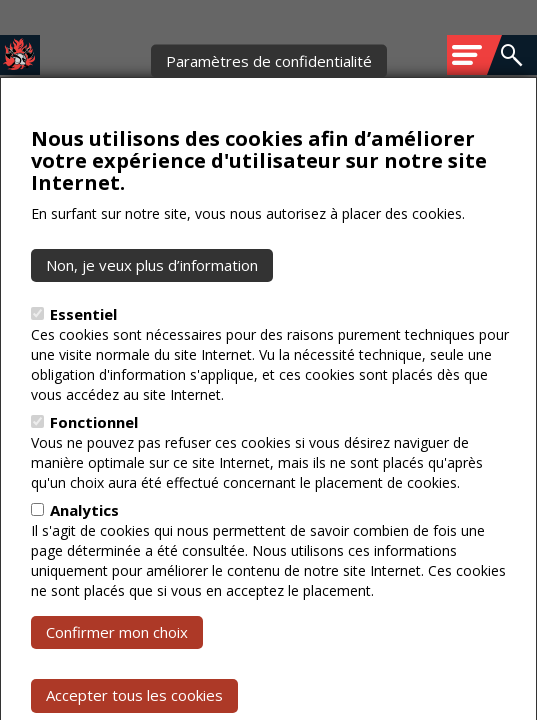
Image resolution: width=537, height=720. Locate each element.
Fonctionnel (94, 461)
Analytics (84, 549)
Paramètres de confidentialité (269, 99)
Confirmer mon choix (117, 671)
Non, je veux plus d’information (152, 303)
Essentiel (83, 353)
